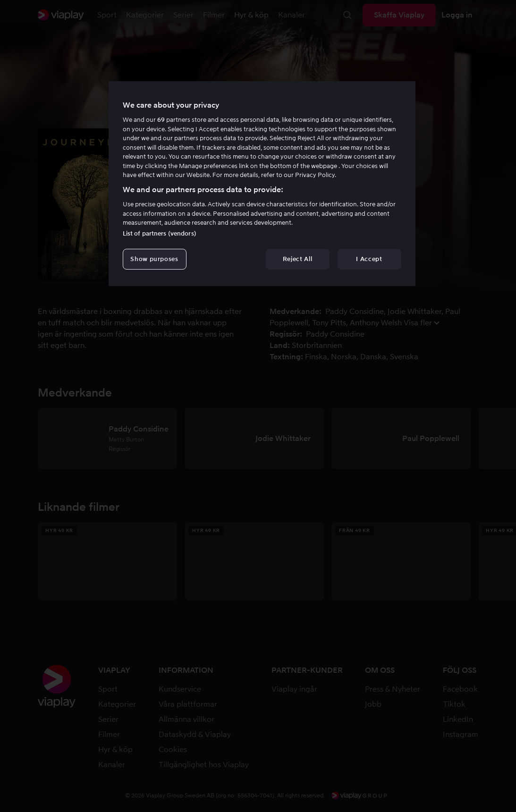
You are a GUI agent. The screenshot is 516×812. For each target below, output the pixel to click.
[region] (262, 184)
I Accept (369, 259)
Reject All (298, 259)
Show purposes (154, 259)
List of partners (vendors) (160, 233)
